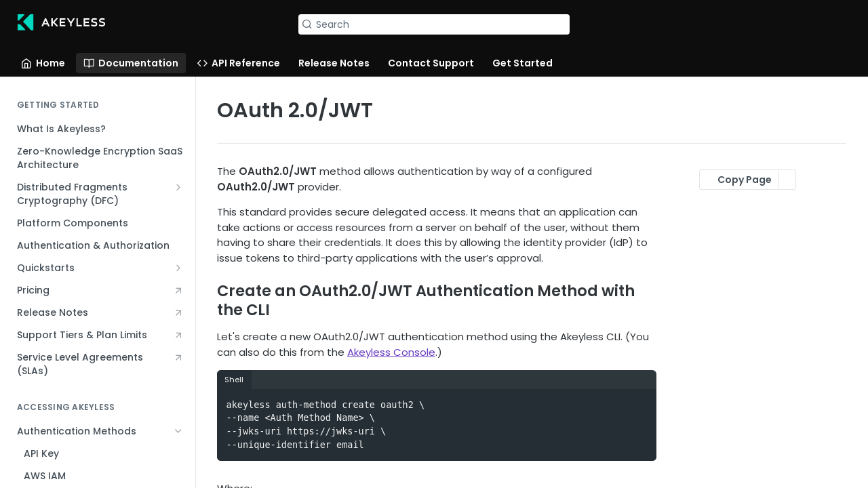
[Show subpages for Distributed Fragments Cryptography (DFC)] (178, 187)
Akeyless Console (391, 352)
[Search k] (434, 24)
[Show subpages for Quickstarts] (178, 268)
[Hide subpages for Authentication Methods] (178, 431)
